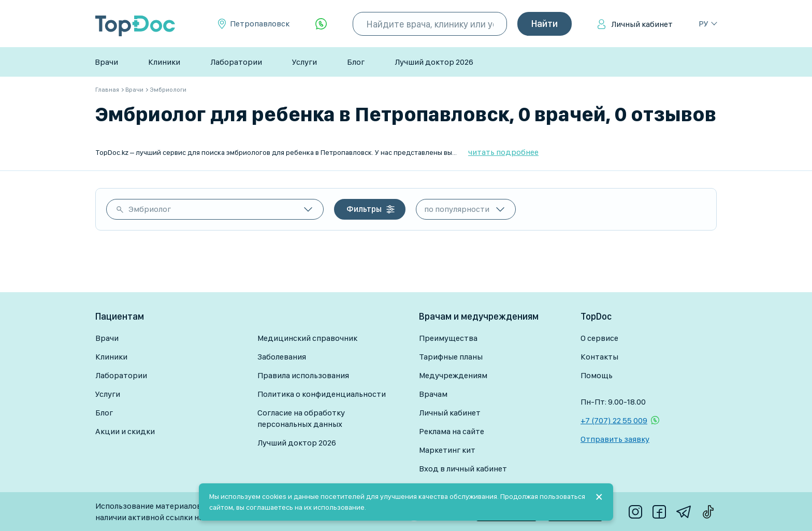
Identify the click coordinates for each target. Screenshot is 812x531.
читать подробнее (503, 152)
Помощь (597, 375)
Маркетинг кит (447, 450)
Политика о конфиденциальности (322, 394)
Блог (356, 62)
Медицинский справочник (307, 338)
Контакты (599, 357)
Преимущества (448, 338)
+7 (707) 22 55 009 (614, 420)
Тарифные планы (451, 357)
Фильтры (364, 209)
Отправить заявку (615, 439)
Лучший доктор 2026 (434, 62)
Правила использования (303, 375)
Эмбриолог (150, 209)
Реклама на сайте (452, 431)
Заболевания (282, 357)
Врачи (106, 62)
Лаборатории (236, 62)
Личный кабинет (642, 24)
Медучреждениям (453, 375)
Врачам (433, 394)
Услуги (304, 62)
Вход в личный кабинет (463, 469)
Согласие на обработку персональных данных (301, 418)
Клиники (164, 62)
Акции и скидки (125, 431)
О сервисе (599, 338)
